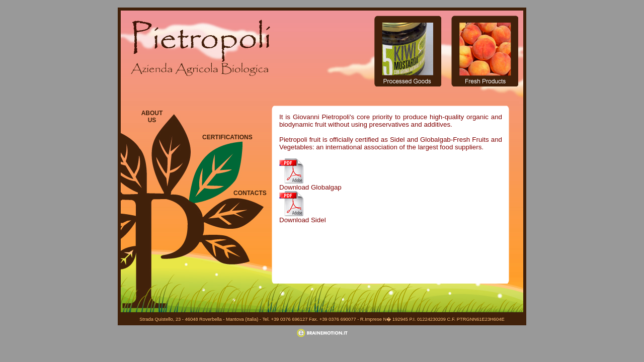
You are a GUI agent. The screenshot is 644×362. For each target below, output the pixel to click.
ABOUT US (152, 117)
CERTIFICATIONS (222, 137)
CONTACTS (249, 193)
